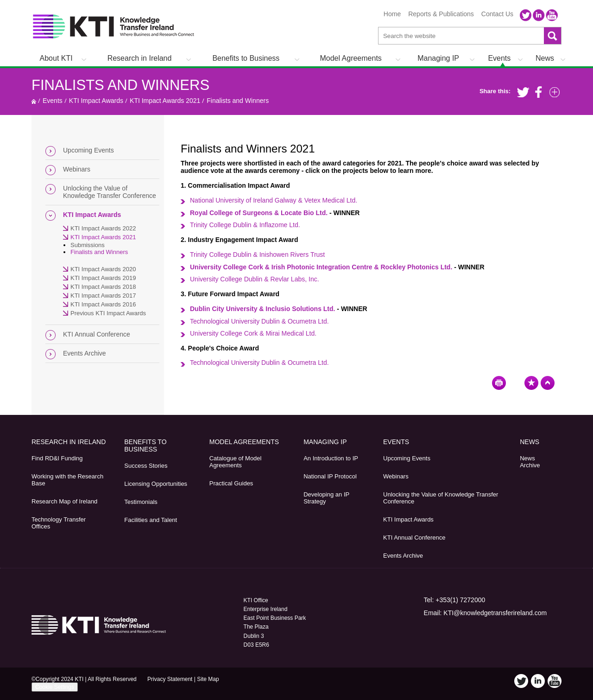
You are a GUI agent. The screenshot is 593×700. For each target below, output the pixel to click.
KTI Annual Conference (97, 334)
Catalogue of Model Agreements (236, 462)
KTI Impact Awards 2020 (103, 269)
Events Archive (85, 353)
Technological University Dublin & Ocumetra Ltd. (259, 321)
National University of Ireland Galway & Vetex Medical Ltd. (274, 200)
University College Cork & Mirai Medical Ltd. (254, 333)
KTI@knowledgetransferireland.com (495, 613)
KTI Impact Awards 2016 (103, 304)
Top (548, 383)
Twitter (526, 15)
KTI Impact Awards (96, 101)
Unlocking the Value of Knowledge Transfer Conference (110, 192)
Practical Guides (231, 483)
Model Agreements (350, 58)
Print (499, 383)
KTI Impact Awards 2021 (165, 101)
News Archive (530, 462)
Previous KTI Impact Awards (108, 313)
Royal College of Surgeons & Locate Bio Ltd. (259, 213)
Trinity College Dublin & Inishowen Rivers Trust (257, 255)
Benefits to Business (246, 58)
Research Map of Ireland (64, 501)
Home (392, 14)
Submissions (88, 245)
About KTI (56, 58)
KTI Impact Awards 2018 (103, 287)
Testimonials (141, 502)
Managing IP (438, 58)
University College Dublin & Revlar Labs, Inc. (255, 279)
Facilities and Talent (151, 520)
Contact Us (497, 14)
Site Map (208, 679)
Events (499, 58)
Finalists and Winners (120, 85)
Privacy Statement (170, 679)
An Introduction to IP (331, 458)
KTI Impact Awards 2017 (103, 296)
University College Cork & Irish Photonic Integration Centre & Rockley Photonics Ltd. (321, 267)
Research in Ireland (140, 58)
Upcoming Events (88, 150)
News (545, 58)
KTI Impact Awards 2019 (103, 278)
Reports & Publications (441, 14)
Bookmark (531, 383)
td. (245, 225)
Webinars (77, 169)
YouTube (552, 15)
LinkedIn (539, 15)
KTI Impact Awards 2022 (103, 228)
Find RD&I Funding (57, 458)
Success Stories (146, 466)
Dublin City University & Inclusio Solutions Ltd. (262, 309)
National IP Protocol (330, 476)
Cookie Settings (55, 687)
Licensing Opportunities (156, 484)
